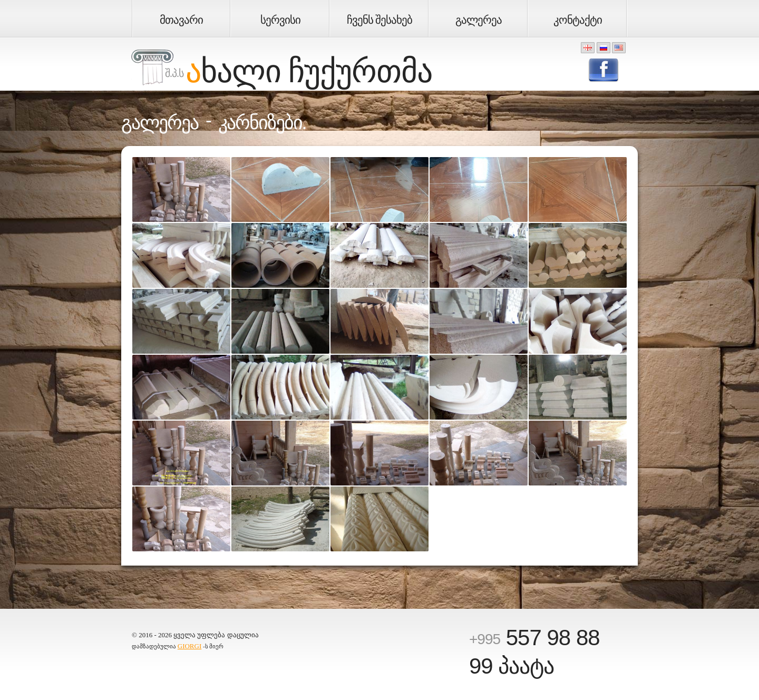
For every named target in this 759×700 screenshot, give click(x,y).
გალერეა (479, 20)
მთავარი (181, 20)
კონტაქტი (578, 20)
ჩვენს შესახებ (379, 20)
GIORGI (190, 646)
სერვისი (280, 20)
